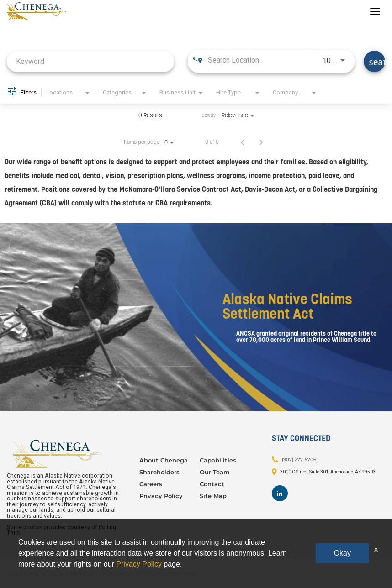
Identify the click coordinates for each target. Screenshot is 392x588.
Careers (151, 484)
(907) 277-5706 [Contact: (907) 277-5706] (299, 459)
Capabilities (218, 460)
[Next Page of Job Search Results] (261, 142)
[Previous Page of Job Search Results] (243, 142)
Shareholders (159, 472)
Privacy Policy (161, 496)
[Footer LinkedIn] (280, 493)
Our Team (215, 472)
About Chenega (164, 460)
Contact (212, 484)
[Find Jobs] (374, 61)
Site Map (213, 496)
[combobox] (90, 61)
